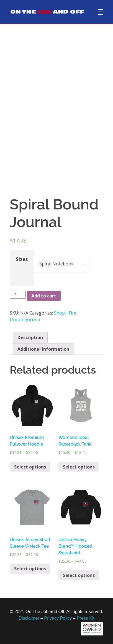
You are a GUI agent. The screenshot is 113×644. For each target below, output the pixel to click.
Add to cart (44, 296)
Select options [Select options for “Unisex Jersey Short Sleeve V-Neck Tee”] (30, 569)
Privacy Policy (58, 618)
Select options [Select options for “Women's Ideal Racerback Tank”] (79, 467)
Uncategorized (25, 320)
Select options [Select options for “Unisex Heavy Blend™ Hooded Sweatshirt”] (79, 575)
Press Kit (86, 618)
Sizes (22, 259)
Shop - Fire (65, 313)
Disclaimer (29, 618)
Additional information (43, 349)
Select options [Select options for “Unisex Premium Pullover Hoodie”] (30, 467)
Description (30, 337)
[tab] (30, 337)
